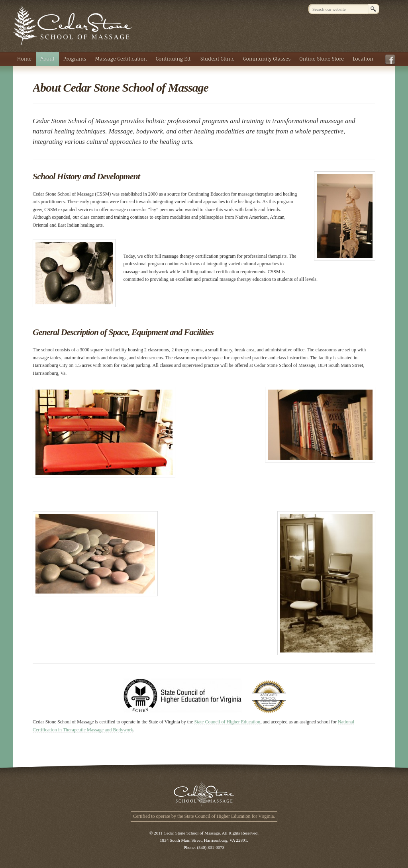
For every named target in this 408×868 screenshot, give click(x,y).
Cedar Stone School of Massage (73, 25)
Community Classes (267, 59)
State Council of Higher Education (227, 722)
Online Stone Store (322, 59)
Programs (75, 59)
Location (363, 59)
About (47, 59)
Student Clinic (217, 59)
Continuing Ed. (174, 59)
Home (24, 59)
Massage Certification (121, 59)
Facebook (391, 60)
